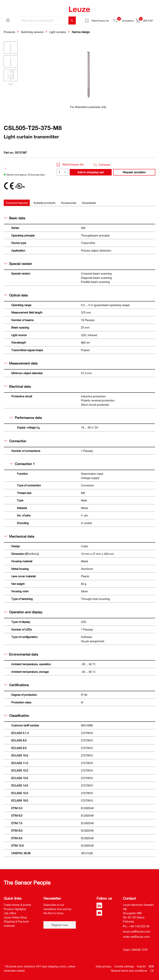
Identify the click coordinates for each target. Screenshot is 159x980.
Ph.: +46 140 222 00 (136, 926)
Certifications (16, 685)
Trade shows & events (17, 905)
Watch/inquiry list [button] (70, 164)
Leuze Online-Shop (15, 917)
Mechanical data (19, 536)
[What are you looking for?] (44, 20)
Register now (60, 925)
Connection (15, 441)
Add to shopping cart (91, 172)
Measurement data (21, 363)
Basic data (15, 218)
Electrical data (17, 386)
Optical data (16, 295)
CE (152, 971)
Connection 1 (22, 464)
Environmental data (21, 654)
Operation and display (23, 612)
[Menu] (8, 20)
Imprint (141, 966)
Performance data (26, 418)
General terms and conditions (129, 971)
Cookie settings (124, 966)
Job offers (10, 913)
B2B (151, 966)
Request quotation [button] (134, 172)
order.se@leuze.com (136, 937)
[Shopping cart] (145, 20)
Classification (17, 715)
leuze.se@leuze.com (137, 931)
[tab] (17, 203)
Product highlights (15, 909)
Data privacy (104, 966)
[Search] (72, 20)
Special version (18, 264)
